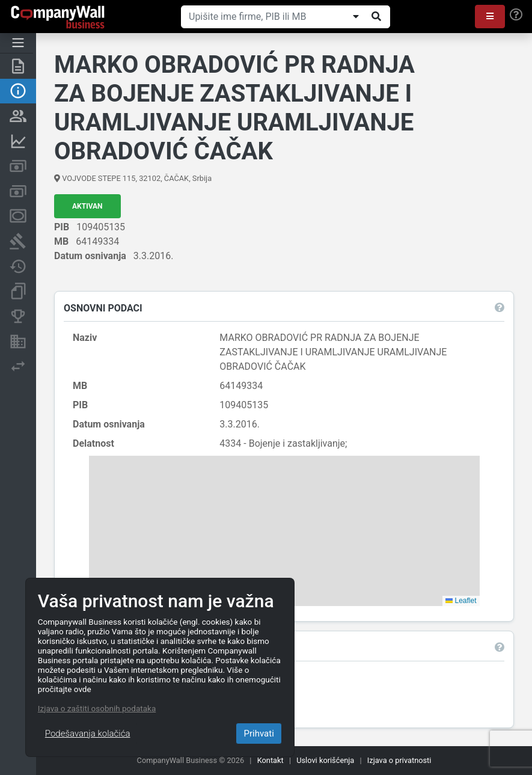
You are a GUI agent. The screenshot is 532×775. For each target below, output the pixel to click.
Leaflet (461, 601)
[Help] (516, 15)
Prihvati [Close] (258, 734)
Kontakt (271, 760)
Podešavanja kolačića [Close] (88, 734)
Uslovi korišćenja (325, 760)
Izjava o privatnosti (399, 760)
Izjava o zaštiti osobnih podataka (97, 708)
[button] (490, 17)
